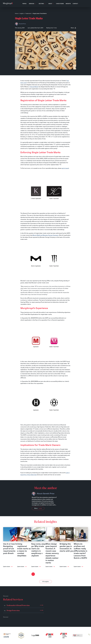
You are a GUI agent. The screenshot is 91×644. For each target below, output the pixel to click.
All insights (46, 582)
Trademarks (28, 14)
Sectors (42, 4)
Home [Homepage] (16, 14)
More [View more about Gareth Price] (38, 508)
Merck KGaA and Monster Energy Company (46, 235)
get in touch (65, 168)
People (24, 4)
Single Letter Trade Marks (40, 14)
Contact (75, 4)
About (51, 4)
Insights (68, 4)
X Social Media (34, 87)
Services (32, 4)
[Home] (8, 4)
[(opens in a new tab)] (7, 635)
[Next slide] (33, 574)
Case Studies (60, 4)
